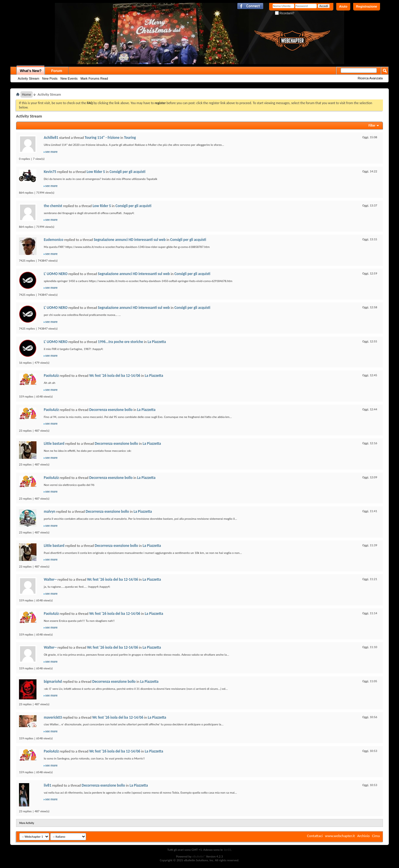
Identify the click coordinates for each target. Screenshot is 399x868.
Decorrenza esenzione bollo (111, 410)
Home (27, 94)
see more (51, 152)
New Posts (50, 78)
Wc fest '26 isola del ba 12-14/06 (115, 376)
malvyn (50, 511)
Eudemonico (54, 240)
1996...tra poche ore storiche (120, 342)
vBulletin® (199, 856)
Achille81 (51, 138)
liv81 (48, 785)
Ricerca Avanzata (370, 78)
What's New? (31, 71)
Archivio (364, 836)
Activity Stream (28, 78)
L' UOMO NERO (56, 274)
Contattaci (315, 836)
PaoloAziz (51, 376)
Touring (130, 138)
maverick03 (53, 717)
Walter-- (50, 579)
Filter (372, 126)
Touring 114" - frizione (102, 138)
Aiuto (343, 6)
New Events (69, 78)
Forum (57, 71)
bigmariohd (53, 681)
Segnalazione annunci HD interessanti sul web (130, 240)
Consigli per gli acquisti (127, 172)
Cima (376, 836)
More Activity (27, 823)
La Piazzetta (157, 342)
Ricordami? (285, 13)
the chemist (53, 206)
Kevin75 (50, 172)
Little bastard (54, 443)
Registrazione (367, 6)
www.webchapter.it (340, 836)
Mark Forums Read (94, 78)
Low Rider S (96, 172)
